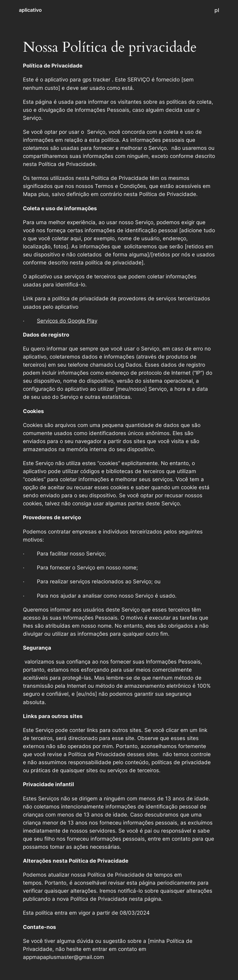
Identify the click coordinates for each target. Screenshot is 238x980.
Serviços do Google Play (67, 321)
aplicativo (30, 10)
